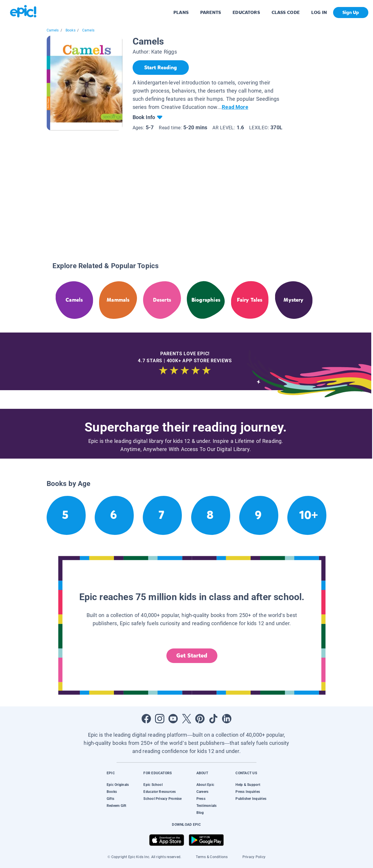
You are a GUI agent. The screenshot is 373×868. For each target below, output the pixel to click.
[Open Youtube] (173, 719)
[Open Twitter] (186, 719)
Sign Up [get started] (351, 12)
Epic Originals (118, 785)
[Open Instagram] (160, 719)
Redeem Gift (117, 806)
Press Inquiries (248, 792)
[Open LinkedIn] (227, 719)
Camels (53, 30)
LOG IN (319, 12)
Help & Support (248, 785)
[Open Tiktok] (213, 719)
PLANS (181, 12)
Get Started (192, 656)
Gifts (110, 799)
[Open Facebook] (146, 719)
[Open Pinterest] (200, 719)
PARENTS (211, 12)
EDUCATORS (246, 12)
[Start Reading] (161, 68)
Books (71, 30)
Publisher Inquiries (251, 799)
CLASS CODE (286, 12)
